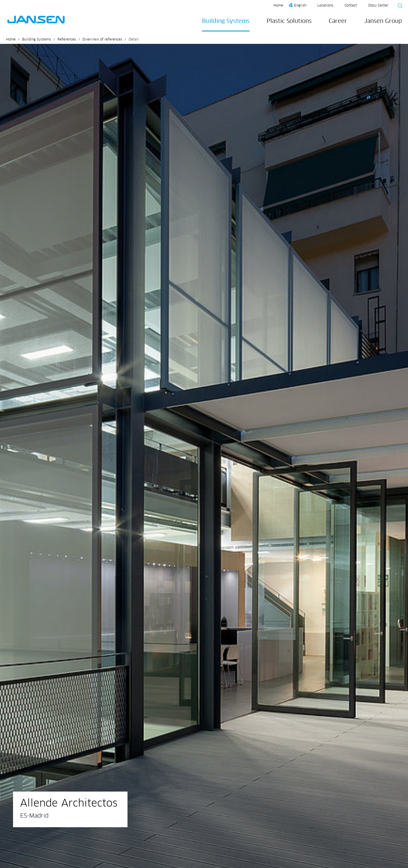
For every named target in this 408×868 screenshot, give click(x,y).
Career (338, 21)
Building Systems (226, 21)
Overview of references (102, 40)
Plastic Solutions (289, 21)
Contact (351, 6)
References (67, 40)
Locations (325, 6)
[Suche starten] (398, 7)
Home (278, 6)
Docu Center (378, 6)
